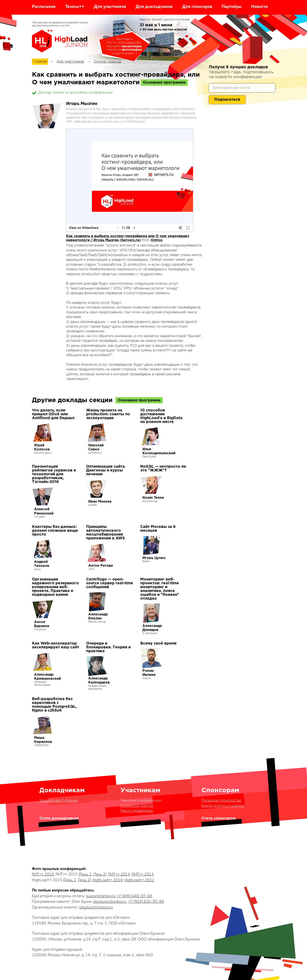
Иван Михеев (100, 502)
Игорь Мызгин (82, 104)
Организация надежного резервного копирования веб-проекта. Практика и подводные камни (55, 587)
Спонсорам (220, 790)
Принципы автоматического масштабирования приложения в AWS (106, 533)
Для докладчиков (154, 7)
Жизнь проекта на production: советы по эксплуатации (108, 414)
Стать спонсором (219, 818)
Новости (259, 7)
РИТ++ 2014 (119, 874)
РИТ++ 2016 (43, 874)
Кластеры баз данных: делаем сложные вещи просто (55, 531)
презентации (132, 46)
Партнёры (232, 7)
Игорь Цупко (154, 558)
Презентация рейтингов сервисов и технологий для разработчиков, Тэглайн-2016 (54, 474)
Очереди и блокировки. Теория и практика (108, 647)
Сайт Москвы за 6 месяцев (158, 529)
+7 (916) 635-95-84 (146, 902)
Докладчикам (62, 790)
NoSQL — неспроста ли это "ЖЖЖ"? (163, 469)
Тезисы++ (75, 7)
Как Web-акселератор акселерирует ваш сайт (56, 645)
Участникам (140, 790)
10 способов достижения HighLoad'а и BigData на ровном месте (161, 416)
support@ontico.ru (101, 896)
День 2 (99, 874)
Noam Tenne (153, 498)
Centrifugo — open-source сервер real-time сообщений (110, 583)
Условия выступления (59, 801)
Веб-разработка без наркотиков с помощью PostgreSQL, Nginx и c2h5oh (54, 705)
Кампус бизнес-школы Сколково (165, 20)
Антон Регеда (101, 566)
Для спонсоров (197, 7)
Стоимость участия (137, 806)
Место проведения (137, 811)
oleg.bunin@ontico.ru (110, 902)
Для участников (110, 7)
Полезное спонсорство (222, 801)
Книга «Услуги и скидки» (223, 806)
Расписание (44, 7)
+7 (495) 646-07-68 (134, 896)
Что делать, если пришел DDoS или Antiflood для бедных (53, 414)
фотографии (132, 50)
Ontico (157, 240)
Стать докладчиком (59, 818)
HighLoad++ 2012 (139, 880)
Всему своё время (158, 643)
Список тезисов (107, 62)
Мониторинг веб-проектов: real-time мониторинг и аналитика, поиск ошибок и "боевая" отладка (160, 589)
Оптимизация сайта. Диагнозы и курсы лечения (106, 470)
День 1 (86, 874)
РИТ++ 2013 (143, 874)
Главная (40, 62)
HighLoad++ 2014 (108, 880)
